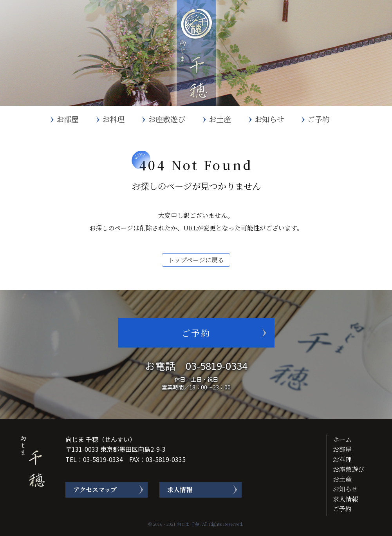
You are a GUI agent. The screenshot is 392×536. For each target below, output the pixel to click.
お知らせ (269, 119)
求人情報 (180, 490)
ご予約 (319, 119)
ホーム (342, 439)
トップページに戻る (196, 260)
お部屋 (68, 119)
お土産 (220, 119)
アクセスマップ (95, 490)
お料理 (113, 119)
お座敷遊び (167, 119)
